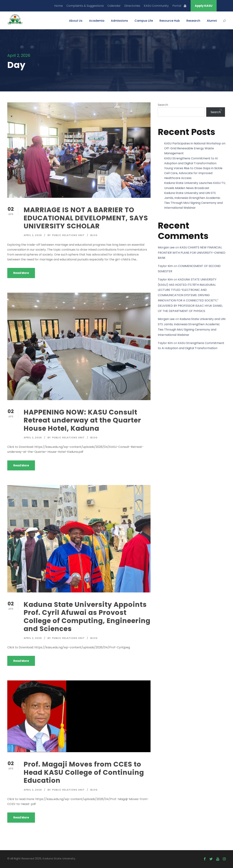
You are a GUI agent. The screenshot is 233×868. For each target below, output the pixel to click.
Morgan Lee (166, 247)
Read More (21, 273)
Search (163, 105)
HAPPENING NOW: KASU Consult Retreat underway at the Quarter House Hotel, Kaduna (82, 420)
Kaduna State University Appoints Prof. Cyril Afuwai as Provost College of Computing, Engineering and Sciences (87, 617)
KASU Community (156, 6)
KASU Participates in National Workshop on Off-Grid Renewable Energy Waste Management (195, 148)
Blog (94, 235)
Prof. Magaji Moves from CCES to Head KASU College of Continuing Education (84, 772)
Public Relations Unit (68, 235)
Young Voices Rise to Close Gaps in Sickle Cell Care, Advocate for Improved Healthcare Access (193, 173)
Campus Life (144, 21)
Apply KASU (204, 6)
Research (193, 21)
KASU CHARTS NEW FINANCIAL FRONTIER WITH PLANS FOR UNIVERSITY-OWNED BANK (192, 253)
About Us (76, 21)
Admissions (119, 21)
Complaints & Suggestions (85, 6)
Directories (132, 6)
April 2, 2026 (33, 235)
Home (59, 6)
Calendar (114, 6)
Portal (177, 6)
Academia (97, 21)
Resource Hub (170, 21)
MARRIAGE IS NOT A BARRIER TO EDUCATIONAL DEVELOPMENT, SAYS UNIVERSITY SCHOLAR (86, 218)
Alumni (212, 21)
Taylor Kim (165, 266)
